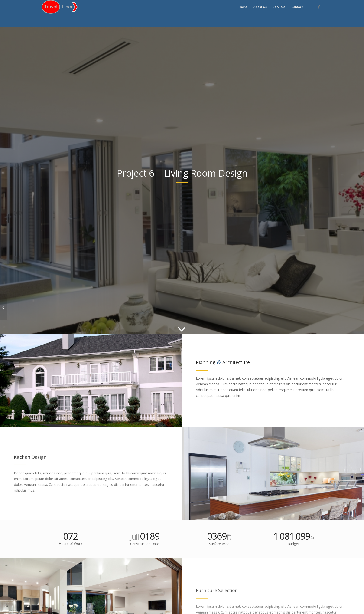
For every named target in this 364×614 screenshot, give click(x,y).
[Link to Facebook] (319, 7)
